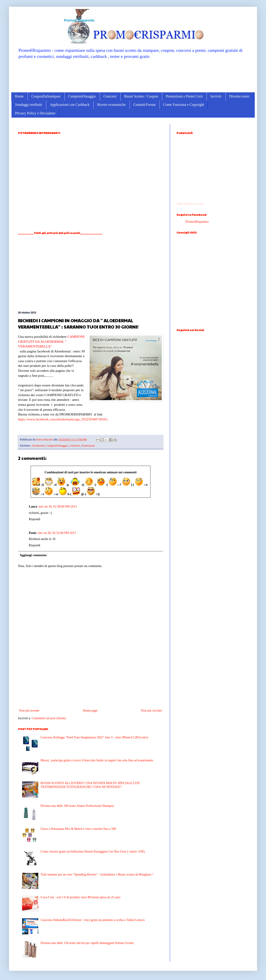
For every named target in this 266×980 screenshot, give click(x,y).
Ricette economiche (111, 105)
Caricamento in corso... (191, 204)
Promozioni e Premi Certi (184, 96)
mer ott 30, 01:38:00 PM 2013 (58, 507)
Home (19, 96)
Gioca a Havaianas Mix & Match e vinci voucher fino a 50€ (78, 829)
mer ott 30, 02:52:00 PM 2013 (57, 533)
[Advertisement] (133, 75)
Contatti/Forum (144, 105)
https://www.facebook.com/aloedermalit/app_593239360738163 (63, 419)
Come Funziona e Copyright (184, 105)
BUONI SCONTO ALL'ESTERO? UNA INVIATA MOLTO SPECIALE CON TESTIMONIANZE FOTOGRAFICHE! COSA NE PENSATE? (90, 785)
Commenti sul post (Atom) (49, 718)
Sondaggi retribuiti (29, 105)
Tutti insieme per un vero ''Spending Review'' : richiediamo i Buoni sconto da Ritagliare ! (97, 875)
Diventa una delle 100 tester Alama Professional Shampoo (77, 806)
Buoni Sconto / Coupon (141, 96)
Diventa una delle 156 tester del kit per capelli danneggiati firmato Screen (87, 943)
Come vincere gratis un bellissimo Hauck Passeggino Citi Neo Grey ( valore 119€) (93, 852)
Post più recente (29, 711)
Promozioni (88, 446)
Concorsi (110, 96)
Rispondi (35, 519)
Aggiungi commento (33, 555)
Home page (90, 711)
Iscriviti (216, 96)
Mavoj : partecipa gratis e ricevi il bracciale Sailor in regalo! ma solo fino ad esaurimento (97, 760)
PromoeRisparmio (197, 222)
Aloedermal (38, 446)
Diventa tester (239, 96)
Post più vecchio (151, 711)
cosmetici (75, 446)
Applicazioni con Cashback (70, 105)
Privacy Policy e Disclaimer (35, 113)
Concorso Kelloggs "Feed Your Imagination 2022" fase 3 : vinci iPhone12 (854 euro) (94, 737)
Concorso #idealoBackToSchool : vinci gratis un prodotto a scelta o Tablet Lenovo (93, 920)
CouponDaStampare (46, 96)
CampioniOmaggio (82, 96)
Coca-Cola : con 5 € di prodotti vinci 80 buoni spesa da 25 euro (81, 897)
